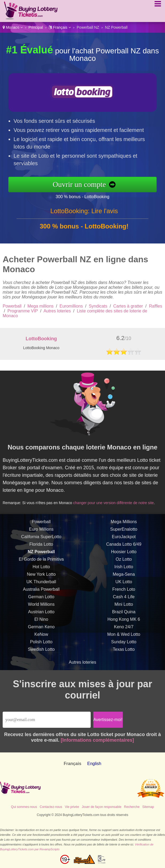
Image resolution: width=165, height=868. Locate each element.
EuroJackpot (124, 543)
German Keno (41, 633)
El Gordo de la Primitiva (41, 566)
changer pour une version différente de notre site (117, 500)
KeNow (41, 641)
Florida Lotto (41, 551)
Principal (36, 27)
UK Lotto (124, 588)
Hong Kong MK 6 (124, 626)
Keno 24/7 (124, 633)
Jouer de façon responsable (102, 807)
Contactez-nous (51, 807)
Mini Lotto (124, 611)
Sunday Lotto (124, 648)
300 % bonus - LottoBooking (89, 195)
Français (60, 27)
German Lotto (41, 603)
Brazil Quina (124, 618)
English (94, 764)
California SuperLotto (41, 543)
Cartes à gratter (128, 306)
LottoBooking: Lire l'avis (84, 217)
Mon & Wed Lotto (124, 641)
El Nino (41, 626)
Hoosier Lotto (124, 558)
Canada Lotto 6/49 (124, 551)
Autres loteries (57, 311)
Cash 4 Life (124, 603)
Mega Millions (124, 528)
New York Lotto (41, 581)
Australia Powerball (41, 596)
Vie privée (72, 807)
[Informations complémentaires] (97, 740)
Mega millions (41, 306)
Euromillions (71, 306)
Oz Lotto (124, 566)
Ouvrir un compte (86, 184)
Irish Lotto (124, 573)
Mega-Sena (124, 581)
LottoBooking (41, 339)
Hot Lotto (41, 573)
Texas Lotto (124, 656)
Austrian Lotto (41, 618)
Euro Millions (41, 536)
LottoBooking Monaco (41, 348)
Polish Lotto (41, 648)
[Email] (47, 720)
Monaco (13, 27)
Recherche (132, 807)
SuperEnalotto (124, 536)
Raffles (156, 306)
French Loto (124, 596)
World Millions (41, 611)
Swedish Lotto (41, 656)
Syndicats (98, 306)
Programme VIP (23, 311)
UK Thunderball (41, 588)
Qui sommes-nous (24, 807)
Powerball (12, 306)
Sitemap (148, 807)
